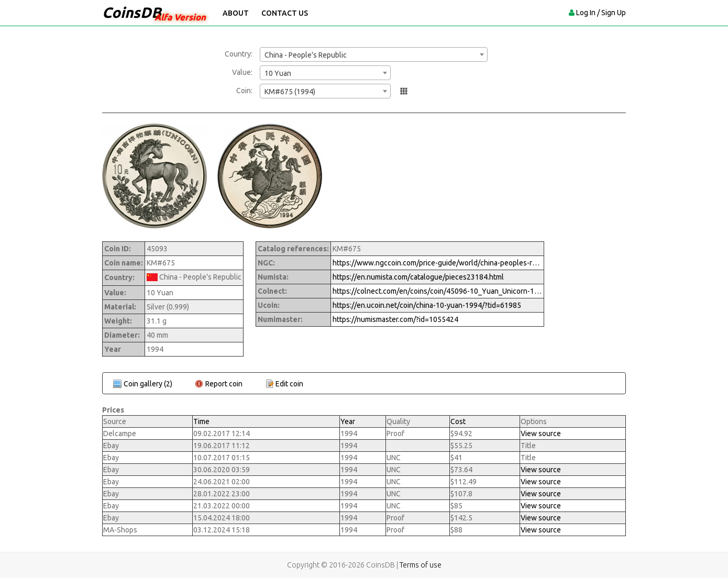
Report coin (224, 384)
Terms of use (421, 565)
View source (541, 433)
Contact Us (285, 13)
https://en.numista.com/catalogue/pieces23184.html (418, 277)
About (236, 13)
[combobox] (374, 54)
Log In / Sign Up (601, 13)
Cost (458, 421)
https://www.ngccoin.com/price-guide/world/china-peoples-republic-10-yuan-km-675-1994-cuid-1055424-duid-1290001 (437, 263)
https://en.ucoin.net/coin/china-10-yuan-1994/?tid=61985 (427, 305)
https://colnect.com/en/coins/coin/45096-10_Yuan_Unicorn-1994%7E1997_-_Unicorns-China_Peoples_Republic (437, 291)
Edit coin (289, 384)
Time (201, 421)
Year (348, 421)
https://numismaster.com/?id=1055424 (395, 319)
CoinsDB (132, 12)
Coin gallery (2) (148, 384)
